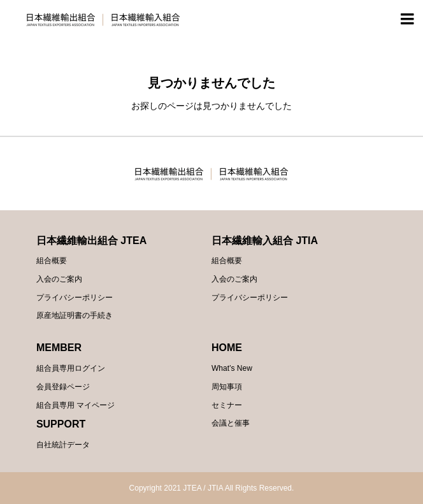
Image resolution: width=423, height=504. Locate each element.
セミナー (227, 405)
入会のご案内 (59, 279)
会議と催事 (231, 423)
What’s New (232, 368)
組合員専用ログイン (71, 368)
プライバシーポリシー (75, 298)
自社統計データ (63, 445)
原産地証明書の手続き (75, 315)
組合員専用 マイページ (75, 405)
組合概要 (52, 261)
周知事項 (227, 387)
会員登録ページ (63, 387)
